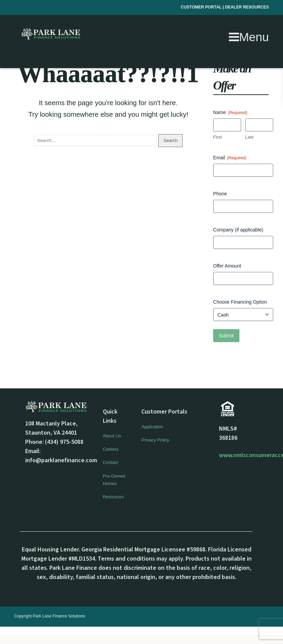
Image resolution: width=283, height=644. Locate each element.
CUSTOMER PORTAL (202, 7)
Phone (220, 194)
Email (230, 158)
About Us (112, 436)
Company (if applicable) (238, 230)
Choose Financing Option (240, 302)
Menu (249, 37)
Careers (111, 449)
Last (249, 137)
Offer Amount (227, 266)
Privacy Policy (155, 440)
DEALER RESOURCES (247, 7)
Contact (111, 462)
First (217, 137)
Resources (113, 497)
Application (152, 427)
